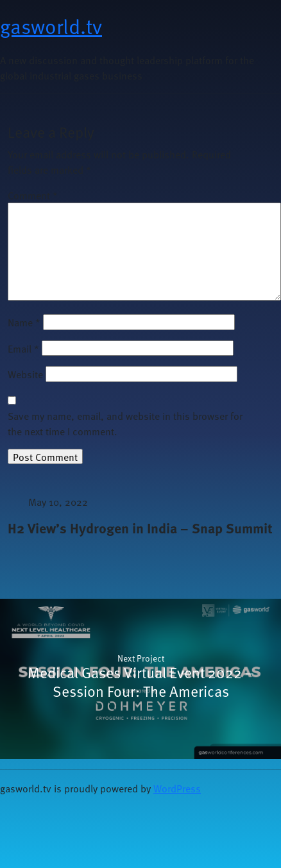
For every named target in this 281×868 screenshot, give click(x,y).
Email (23, 348)
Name (24, 322)
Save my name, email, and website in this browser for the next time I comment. (125, 423)
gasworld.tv (51, 26)
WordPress (177, 788)
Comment (33, 195)
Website (25, 374)
